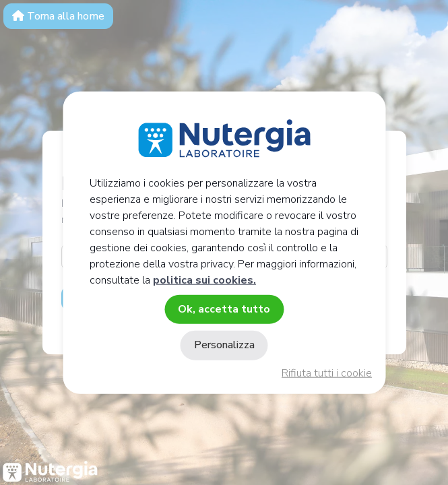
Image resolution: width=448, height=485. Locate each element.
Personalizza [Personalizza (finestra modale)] (224, 345)
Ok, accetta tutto (224, 309)
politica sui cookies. (204, 280)
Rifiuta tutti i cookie (327, 373)
